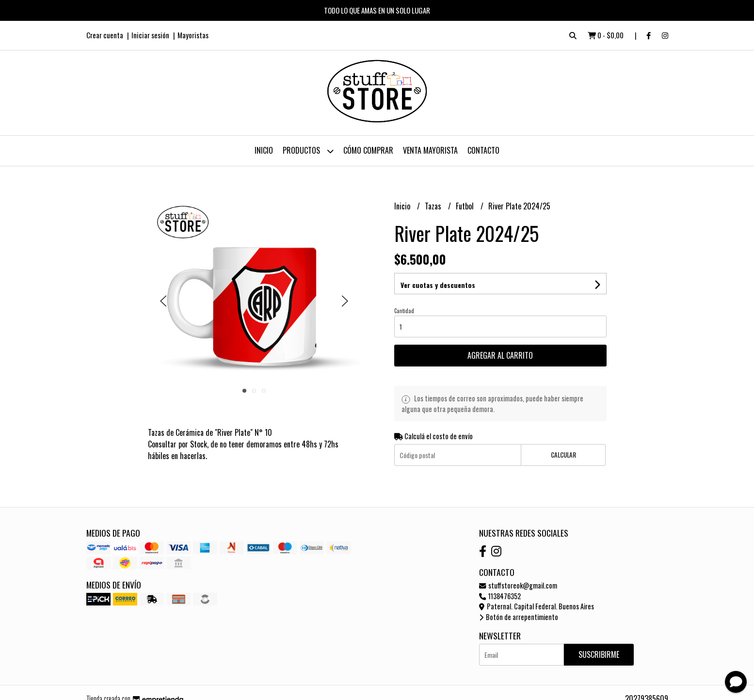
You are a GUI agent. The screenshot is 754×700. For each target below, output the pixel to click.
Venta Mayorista (430, 150)
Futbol (466, 206)
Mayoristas (193, 35)
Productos (308, 151)
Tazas (434, 206)
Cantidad (404, 311)
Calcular (563, 455)
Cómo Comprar (368, 150)
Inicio (264, 150)
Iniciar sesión (150, 35)
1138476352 (500, 596)
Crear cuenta (105, 35)
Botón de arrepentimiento (519, 617)
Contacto (483, 150)
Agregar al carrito (500, 355)
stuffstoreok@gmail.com (518, 585)
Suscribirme (599, 654)
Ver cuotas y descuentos (438, 285)
